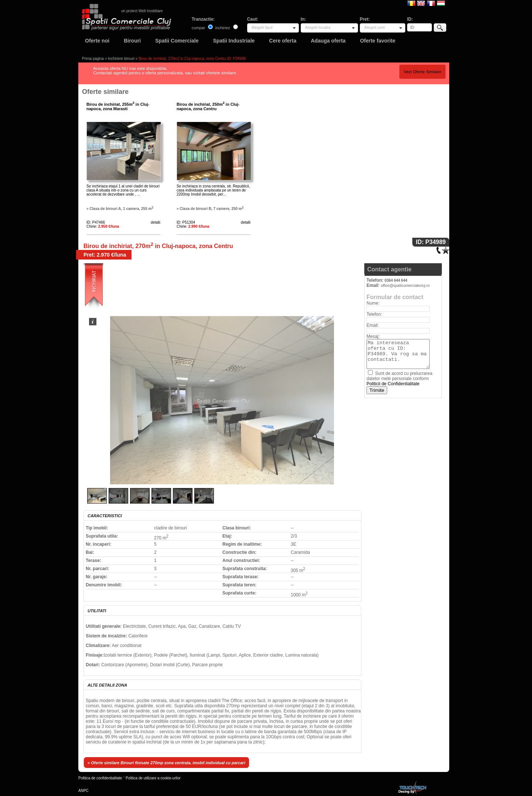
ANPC (83, 791)
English (421, 3)
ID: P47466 (96, 222)
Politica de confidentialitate (100, 778)
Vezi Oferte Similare (423, 72)
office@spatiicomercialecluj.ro (405, 286)
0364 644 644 (396, 280)
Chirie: (103, 226)
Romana (411, 3)
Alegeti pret (375, 27)
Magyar (441, 3)
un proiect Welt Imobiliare (142, 11)
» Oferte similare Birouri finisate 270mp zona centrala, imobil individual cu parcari (166, 763)
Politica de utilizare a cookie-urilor (153, 778)
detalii (156, 222)
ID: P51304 (186, 222)
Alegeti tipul (262, 27)
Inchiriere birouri (121, 59)
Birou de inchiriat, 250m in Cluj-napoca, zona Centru (208, 106)
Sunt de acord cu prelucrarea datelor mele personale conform (399, 379)
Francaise (431, 3)
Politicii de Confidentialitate (393, 384)
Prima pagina (93, 59)
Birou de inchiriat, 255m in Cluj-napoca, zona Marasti (118, 106)
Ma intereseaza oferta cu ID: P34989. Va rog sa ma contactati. (398, 354)
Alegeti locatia (318, 27)
